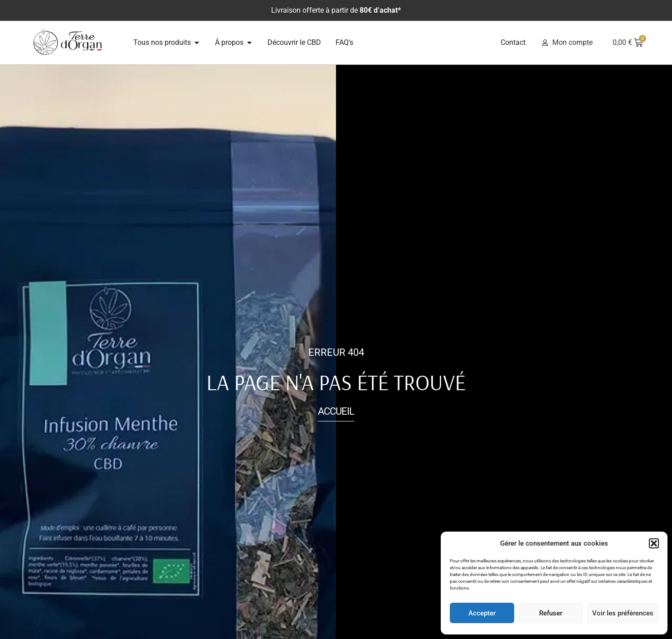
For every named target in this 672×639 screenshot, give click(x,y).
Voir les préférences (623, 613)
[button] (654, 543)
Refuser (551, 613)
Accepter (482, 613)
